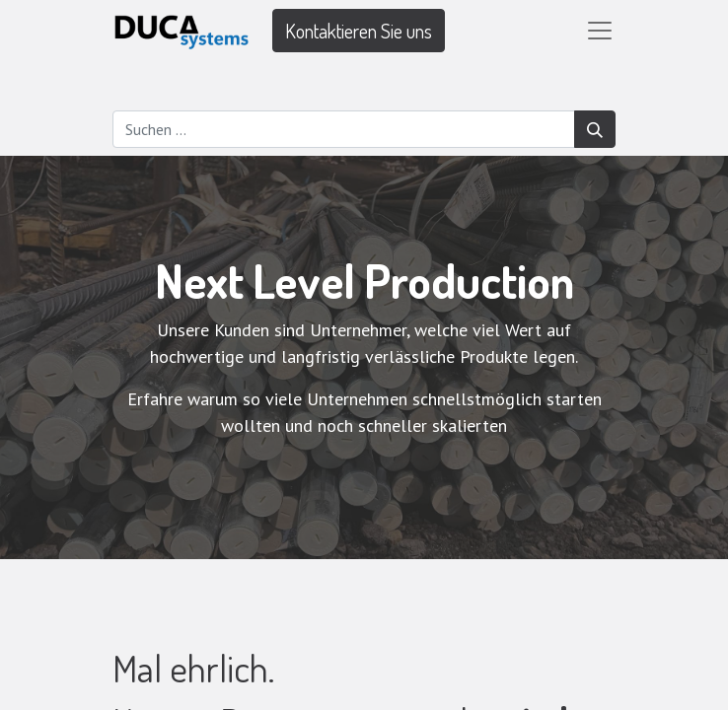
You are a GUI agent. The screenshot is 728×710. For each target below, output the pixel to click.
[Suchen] (595, 129)
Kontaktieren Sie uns (359, 31)
